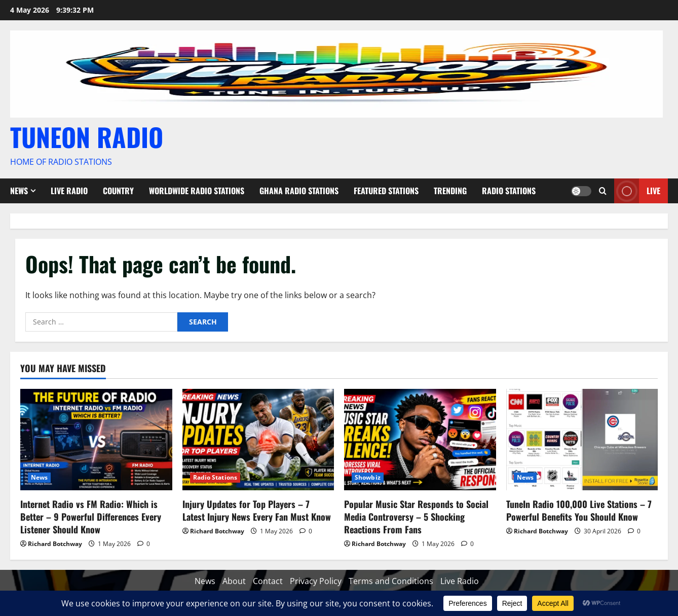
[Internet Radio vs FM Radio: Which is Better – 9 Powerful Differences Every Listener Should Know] (96, 440)
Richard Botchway (55, 544)
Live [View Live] (637, 191)
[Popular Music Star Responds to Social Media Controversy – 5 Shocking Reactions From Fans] (420, 440)
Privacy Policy (316, 581)
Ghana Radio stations (299, 191)
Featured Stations (386, 191)
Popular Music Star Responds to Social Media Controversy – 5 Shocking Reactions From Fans (416, 517)
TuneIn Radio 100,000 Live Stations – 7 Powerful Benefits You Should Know (579, 510)
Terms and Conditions (391, 581)
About (234, 581)
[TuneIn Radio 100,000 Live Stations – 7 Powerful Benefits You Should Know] (582, 440)
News (19, 191)
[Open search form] (603, 191)
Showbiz (368, 477)
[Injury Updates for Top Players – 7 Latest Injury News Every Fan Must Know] (258, 440)
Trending (450, 191)
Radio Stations (509, 191)
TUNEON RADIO (87, 136)
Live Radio (69, 191)
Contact (268, 581)
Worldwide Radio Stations (197, 191)
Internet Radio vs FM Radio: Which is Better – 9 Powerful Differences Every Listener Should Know (91, 517)
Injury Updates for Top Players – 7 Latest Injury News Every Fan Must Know (257, 510)
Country (118, 191)
